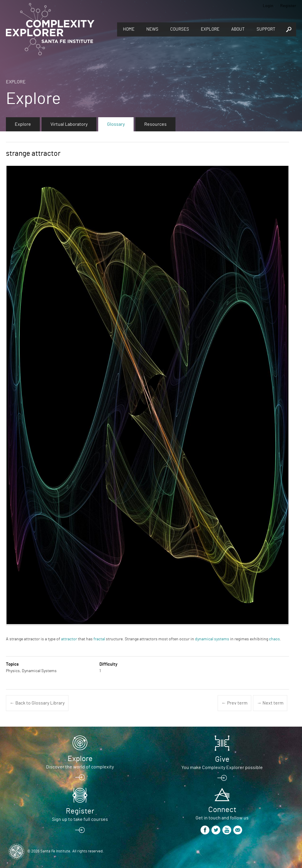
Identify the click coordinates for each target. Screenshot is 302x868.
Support (266, 29)
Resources (155, 124)
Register (288, 6)
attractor (69, 639)
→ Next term (270, 703)
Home (129, 29)
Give (222, 759)
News (152, 29)
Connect (222, 810)
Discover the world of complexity (80, 767)
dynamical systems (212, 639)
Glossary (116, 124)
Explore (210, 29)
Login (268, 6)
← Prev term (234, 703)
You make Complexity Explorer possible (222, 768)
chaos (274, 639)
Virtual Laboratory (69, 124)
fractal (99, 639)
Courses (180, 29)
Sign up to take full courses (80, 819)
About (238, 29)
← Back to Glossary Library (37, 703)
